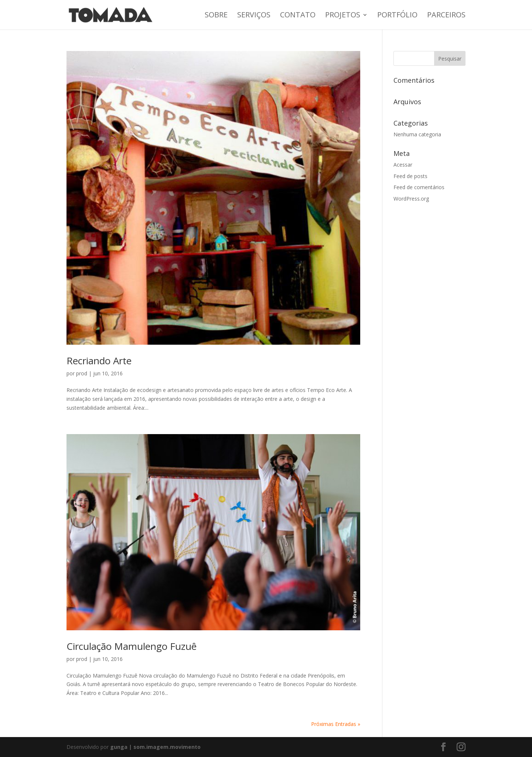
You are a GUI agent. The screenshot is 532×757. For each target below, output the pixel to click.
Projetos (343, 16)
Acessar (403, 165)
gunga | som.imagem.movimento (155, 747)
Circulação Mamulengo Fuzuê (132, 646)
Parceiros (446, 16)
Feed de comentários (419, 187)
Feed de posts (410, 176)
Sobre (216, 16)
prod (82, 373)
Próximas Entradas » (336, 724)
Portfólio (397, 16)
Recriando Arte (99, 361)
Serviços (254, 16)
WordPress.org (411, 199)
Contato (298, 16)
